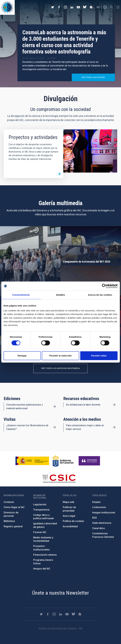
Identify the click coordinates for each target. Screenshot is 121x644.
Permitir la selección (61, 356)
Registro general (13, 526)
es (98, 7)
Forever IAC (40, 532)
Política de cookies (73, 521)
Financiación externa (45, 555)
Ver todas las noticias (93, 77)
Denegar (22, 356)
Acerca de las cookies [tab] (100, 295)
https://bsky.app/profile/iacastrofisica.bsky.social (85, 7)
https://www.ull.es (90, 461)
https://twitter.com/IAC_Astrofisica (53, 7)
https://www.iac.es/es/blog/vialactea (91, 7)
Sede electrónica (102, 523)
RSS (95, 518)
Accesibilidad (70, 526)
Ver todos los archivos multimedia (60, 368)
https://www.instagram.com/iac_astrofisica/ (65, 7)
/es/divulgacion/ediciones (54, 407)
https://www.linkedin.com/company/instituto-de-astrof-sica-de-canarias (72, 7)
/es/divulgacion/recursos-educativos (114, 405)
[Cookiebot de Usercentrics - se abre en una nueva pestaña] (104, 286)
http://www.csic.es (59, 479)
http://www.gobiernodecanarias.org (63, 461)
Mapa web (68, 502)
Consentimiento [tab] (21, 295)
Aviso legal (69, 516)
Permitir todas (99, 356)
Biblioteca (9, 521)
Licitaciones (99, 507)
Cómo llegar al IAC (14, 507)
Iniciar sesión (105, 7)
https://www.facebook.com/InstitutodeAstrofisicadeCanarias (59, 7)
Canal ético (99, 528)
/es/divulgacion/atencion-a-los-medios (114, 427)
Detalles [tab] (60, 295)
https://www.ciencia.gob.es (32, 461)
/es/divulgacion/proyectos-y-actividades (59, 174)
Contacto (9, 502)
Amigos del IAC (42, 569)
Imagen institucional (104, 513)
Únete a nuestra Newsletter (60, 593)
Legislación (40, 504)
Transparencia (41, 510)
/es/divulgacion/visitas (54, 427)
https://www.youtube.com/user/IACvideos (78, 7)
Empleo (96, 502)
